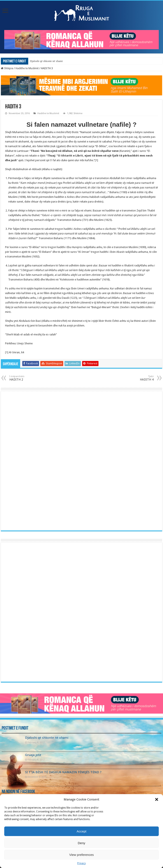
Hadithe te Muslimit (27, 68)
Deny (81, 843)
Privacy (81, 863)
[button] (157, 799)
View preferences (81, 855)
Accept (81, 831)
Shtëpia (7, 68)
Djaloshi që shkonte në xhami (46, 61)
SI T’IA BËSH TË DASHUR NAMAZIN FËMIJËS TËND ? (63, 772)
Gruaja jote (33, 755)
